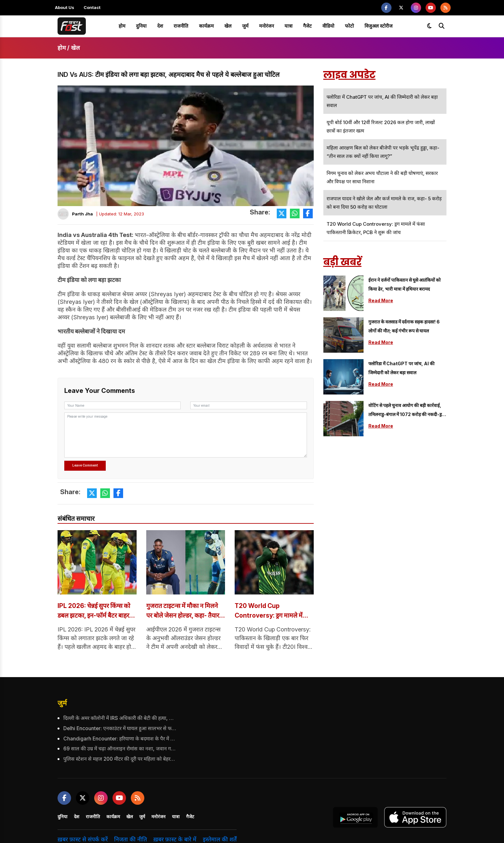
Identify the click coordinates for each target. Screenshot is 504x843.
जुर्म (245, 26)
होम (122, 26)
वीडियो (328, 26)
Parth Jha (82, 214)
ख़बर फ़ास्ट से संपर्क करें (83, 839)
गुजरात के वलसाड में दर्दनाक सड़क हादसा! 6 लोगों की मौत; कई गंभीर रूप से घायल (404, 326)
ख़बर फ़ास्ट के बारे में (175, 839)
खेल (228, 26)
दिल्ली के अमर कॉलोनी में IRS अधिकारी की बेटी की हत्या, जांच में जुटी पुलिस (120, 718)
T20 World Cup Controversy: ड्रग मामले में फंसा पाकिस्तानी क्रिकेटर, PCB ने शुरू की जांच (273, 611)
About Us (65, 7)
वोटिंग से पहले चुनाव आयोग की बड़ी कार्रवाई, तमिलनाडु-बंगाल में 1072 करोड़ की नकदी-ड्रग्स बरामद (407, 411)
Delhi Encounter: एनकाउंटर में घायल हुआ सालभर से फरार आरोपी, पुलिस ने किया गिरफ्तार (120, 728)
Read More (381, 300)
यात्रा (288, 26)
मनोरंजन (266, 26)
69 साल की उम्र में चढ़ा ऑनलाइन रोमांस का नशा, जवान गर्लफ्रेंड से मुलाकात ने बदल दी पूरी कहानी (120, 748)
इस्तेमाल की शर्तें (220, 839)
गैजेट (307, 26)
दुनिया (141, 26)
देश (160, 26)
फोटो (349, 26)
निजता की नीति (130, 839)
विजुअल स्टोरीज (378, 26)
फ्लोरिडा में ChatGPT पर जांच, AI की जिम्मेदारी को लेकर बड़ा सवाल (401, 368)
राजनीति (181, 26)
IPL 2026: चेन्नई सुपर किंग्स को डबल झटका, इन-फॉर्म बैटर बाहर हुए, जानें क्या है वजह (96, 611)
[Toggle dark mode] (429, 26)
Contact (92, 7)
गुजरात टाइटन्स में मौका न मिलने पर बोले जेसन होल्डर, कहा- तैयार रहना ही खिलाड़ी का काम (185, 611)
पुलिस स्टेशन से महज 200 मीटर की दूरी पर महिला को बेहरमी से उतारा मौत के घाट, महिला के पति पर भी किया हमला (120, 758)
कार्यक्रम (206, 26)
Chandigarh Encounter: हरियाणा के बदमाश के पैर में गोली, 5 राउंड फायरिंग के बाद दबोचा (120, 738)
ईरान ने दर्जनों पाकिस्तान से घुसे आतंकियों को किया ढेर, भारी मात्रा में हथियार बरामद (405, 284)
